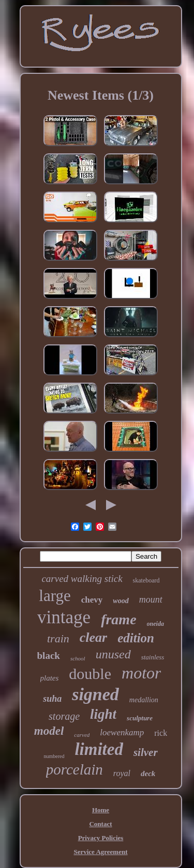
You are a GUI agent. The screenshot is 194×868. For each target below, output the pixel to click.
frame (118, 619)
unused (113, 654)
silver (146, 752)
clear (93, 637)
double (90, 674)
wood (121, 601)
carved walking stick (82, 579)
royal (122, 773)
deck (148, 774)
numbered (54, 756)
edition (136, 638)
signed (95, 694)
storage (64, 716)
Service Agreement (100, 852)
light (103, 714)
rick (161, 733)
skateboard (146, 580)
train (58, 638)
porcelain (74, 769)
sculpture (140, 718)
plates (50, 678)
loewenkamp (122, 732)
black (49, 656)
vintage (64, 617)
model (49, 731)
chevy (92, 600)
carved (82, 735)
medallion (144, 700)
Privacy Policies (101, 838)
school (78, 658)
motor (141, 673)
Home (101, 810)
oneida (155, 624)
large (55, 596)
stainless (153, 657)
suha (52, 699)
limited (99, 749)
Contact (100, 824)
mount (151, 599)
